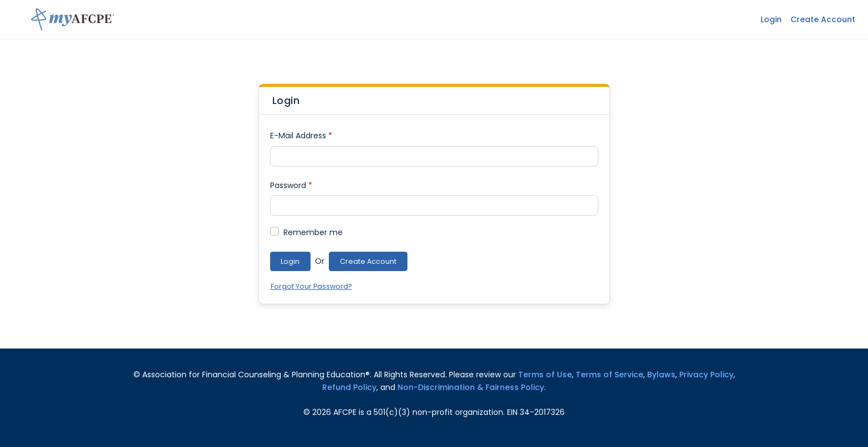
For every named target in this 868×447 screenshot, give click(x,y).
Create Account (823, 19)
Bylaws (661, 375)
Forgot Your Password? (311, 286)
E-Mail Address (301, 136)
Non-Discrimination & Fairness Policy (471, 387)
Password (291, 185)
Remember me (313, 232)
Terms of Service (609, 375)
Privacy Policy (706, 375)
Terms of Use (545, 375)
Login (771, 19)
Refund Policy (349, 387)
